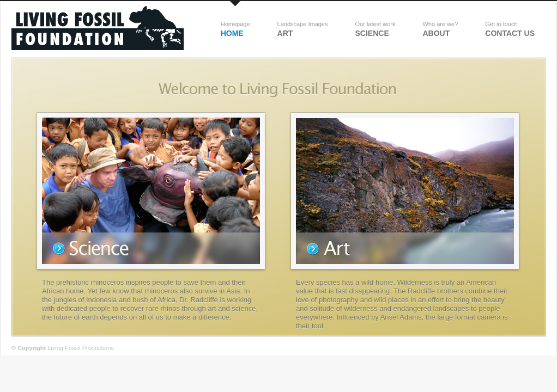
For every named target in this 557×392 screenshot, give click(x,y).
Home (235, 29)
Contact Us (510, 29)
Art (303, 29)
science (375, 29)
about (440, 29)
